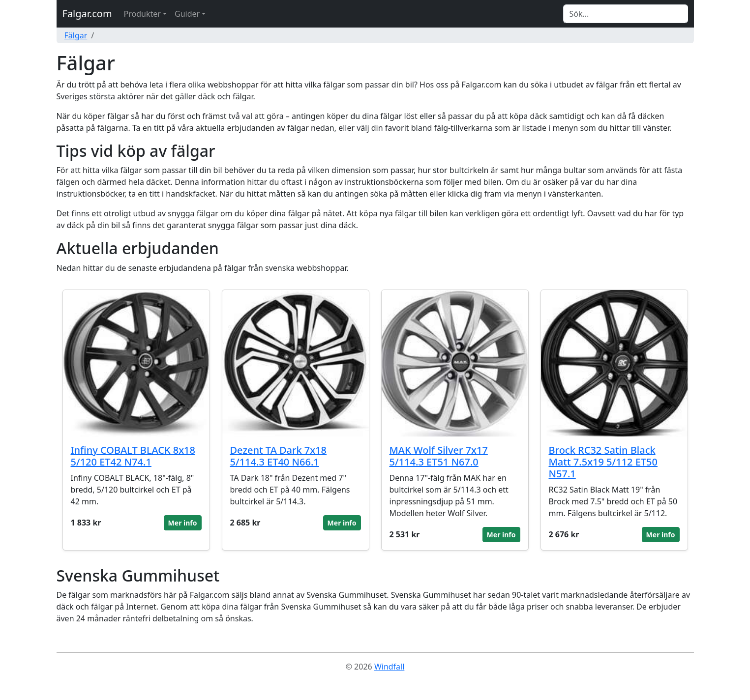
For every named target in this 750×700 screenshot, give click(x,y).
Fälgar (76, 35)
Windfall (389, 667)
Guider (187, 14)
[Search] (626, 14)
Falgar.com (87, 14)
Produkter (142, 14)
